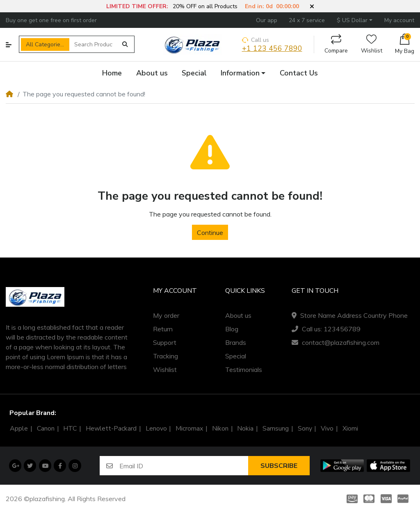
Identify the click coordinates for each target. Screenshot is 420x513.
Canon (46, 429)
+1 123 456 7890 (272, 49)
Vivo (327, 429)
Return (163, 329)
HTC (70, 429)
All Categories (45, 44)
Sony (305, 429)
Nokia (245, 429)
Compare (336, 44)
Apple (19, 429)
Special (236, 356)
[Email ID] (184, 466)
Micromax (189, 429)
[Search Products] (94, 44)
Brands (236, 342)
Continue (210, 233)
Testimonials (244, 369)
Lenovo (156, 429)
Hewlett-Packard (111, 429)
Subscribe (279, 466)
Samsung (276, 429)
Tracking (165, 356)
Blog (232, 329)
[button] (312, 7)
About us (238, 315)
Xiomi (350, 429)
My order (166, 315)
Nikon (220, 429)
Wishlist (372, 44)
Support (165, 342)
